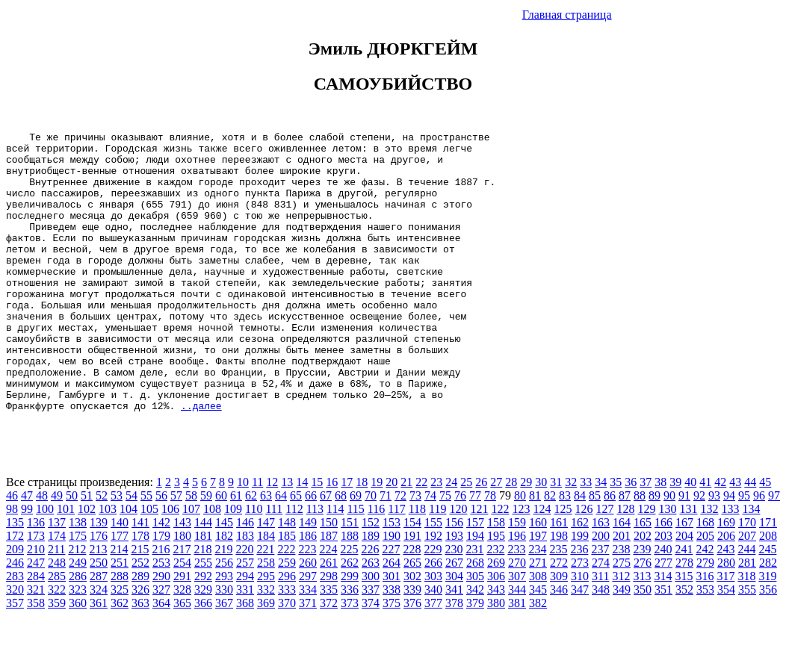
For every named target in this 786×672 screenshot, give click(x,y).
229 (433, 605)
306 (496, 632)
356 (768, 645)
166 (663, 578)
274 (601, 619)
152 (371, 578)
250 (99, 619)
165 (643, 578)
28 (511, 538)
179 (161, 592)
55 (146, 551)
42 (720, 538)
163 (601, 578)
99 (27, 565)
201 (622, 592)
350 (643, 645)
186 (308, 592)
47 (27, 551)
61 (236, 551)
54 (131, 551)
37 (646, 538)
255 (203, 619)
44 (750, 538)
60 (221, 551)
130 (667, 565)
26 (481, 538)
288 (120, 632)
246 (15, 619)
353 (705, 645)
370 (287, 659)
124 (542, 565)
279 (705, 619)
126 (584, 565)
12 (272, 538)
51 (87, 551)
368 (245, 659)
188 (350, 592)
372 (329, 659)
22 (421, 538)
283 (15, 632)
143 (182, 578)
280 (726, 619)
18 (362, 538)
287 (99, 632)
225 (349, 605)
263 (371, 619)
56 (161, 551)
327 (161, 645)
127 (604, 565)
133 (730, 565)
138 (78, 578)
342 (475, 645)
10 (243, 538)
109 (233, 565)
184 (266, 592)
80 (520, 551)
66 (311, 551)
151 (350, 578)
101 (66, 565)
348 (601, 645)
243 (725, 605)
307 (517, 632)
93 (714, 551)
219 (223, 605)
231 (474, 605)
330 (224, 645)
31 (556, 538)
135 (15, 578)
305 (475, 632)
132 (709, 565)
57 (176, 551)
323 (78, 645)
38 (660, 538)
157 (475, 578)
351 (663, 645)
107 (191, 565)
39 (675, 538)
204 (684, 592)
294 (245, 632)
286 (78, 632)
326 (140, 645)
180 (182, 592)
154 (412, 578)
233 (516, 605)
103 (108, 565)
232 (495, 605)
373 (350, 659)
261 (329, 619)
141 (140, 578)
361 (99, 659)
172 (15, 592)
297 (308, 632)
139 (99, 578)
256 (224, 619)
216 (161, 605)
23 (436, 538)
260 (308, 619)
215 (140, 605)
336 (350, 645)
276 (643, 619)
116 (376, 565)
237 (600, 605)
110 (254, 565)
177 (120, 592)
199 (580, 592)
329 (203, 645)
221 (265, 605)
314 (663, 632)
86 (610, 551)
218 (202, 605)
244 (746, 605)
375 (392, 659)
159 (517, 578)
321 (36, 645)
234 (537, 605)
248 (57, 619)
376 (412, 659)
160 (538, 578)
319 (767, 632)
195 (496, 592)
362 (120, 659)
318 (746, 632)
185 (287, 592)
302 (412, 632)
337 (371, 645)
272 (559, 619)
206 (726, 592)
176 (99, 592)
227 (391, 605)
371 (308, 659)
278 (684, 619)
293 (224, 632)
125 (563, 565)
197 (538, 592)
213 (98, 605)
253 (161, 619)
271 (538, 619)
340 (433, 645)
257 (245, 619)
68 (341, 551)
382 (538, 659)
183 (245, 592)
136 (36, 578)
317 (725, 632)
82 (550, 551)
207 (747, 592)
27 (496, 538)
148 (287, 578)
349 (622, 645)
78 (490, 551)
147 (266, 578)
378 (454, 659)
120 (458, 565)
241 (684, 605)
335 (329, 645)
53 (117, 551)
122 (500, 565)
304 (454, 632)
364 (161, 659)
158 (496, 578)
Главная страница (567, 15)
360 (78, 659)
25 (466, 538)
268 (475, 619)
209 (15, 605)
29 (526, 538)
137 (57, 578)
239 (642, 605)
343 (496, 645)
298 (329, 632)
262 (350, 619)
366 (203, 659)
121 (479, 565)
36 (631, 538)
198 (559, 592)
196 (517, 592)
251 (120, 619)
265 (412, 619)
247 (36, 619)
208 (768, 592)
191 (412, 592)
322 (57, 645)
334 (308, 645)
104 (129, 565)
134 (751, 565)
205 (705, 592)
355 (747, 645)
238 (621, 605)
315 (684, 632)
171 (768, 578)
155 (433, 578)
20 (392, 538)
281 (747, 619)
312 (621, 632)
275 (622, 619)
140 (120, 578)
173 (36, 592)
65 (296, 551)
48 (42, 551)
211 (56, 605)
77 (475, 551)
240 (663, 605)
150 (329, 578)
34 (601, 538)
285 (57, 632)
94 (729, 551)
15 (317, 538)
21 (406, 538)
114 (335, 565)
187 (329, 592)
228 (412, 605)
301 (392, 632)
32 (571, 538)
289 (140, 632)
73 (415, 551)
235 (558, 605)
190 (392, 592)
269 (496, 619)
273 (580, 619)
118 (417, 565)
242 (705, 605)
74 (430, 551)
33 (586, 538)
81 (535, 551)
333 (287, 645)
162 (580, 578)
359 (57, 659)
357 (15, 659)
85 (595, 551)
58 (191, 551)
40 (690, 538)
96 (759, 551)
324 (99, 645)
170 (747, 578)
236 (579, 605)
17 (347, 538)
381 (517, 659)
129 (646, 565)
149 (308, 578)
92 (699, 551)
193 (454, 592)
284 (36, 632)
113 (315, 565)
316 (705, 632)
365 (182, 659)
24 (451, 538)
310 (580, 632)
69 (356, 551)
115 (355, 565)
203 (663, 592)
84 (580, 551)
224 (328, 605)
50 (72, 551)
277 (663, 619)
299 (350, 632)
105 (149, 565)
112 (294, 565)
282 (768, 619)
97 (774, 551)
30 (541, 538)
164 (622, 578)
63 (266, 551)
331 (245, 645)
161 (559, 578)
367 (224, 659)
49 (57, 551)
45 (765, 538)
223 (307, 605)
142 (161, 578)
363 (140, 659)
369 (266, 659)
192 (433, 592)
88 (640, 551)
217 (182, 605)
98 (12, 565)
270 (517, 619)
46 (12, 551)
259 (287, 619)
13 (287, 538)
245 (767, 605)
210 (36, 605)
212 (77, 605)
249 (78, 619)
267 (454, 619)
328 (182, 645)
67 (326, 551)
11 (257, 538)
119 (437, 565)
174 (57, 592)
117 (396, 565)
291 (182, 632)
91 (684, 551)
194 (475, 592)
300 (371, 632)
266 (433, 619)
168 (705, 578)
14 (302, 538)
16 (332, 538)
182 (224, 592)
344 (517, 645)
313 (642, 632)
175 (78, 592)
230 (454, 605)
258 (266, 619)
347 (580, 645)
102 (87, 565)
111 (274, 565)
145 (224, 578)
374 (371, 659)
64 (281, 551)
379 (475, 659)
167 (684, 578)
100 (45, 565)
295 (266, 632)
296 (287, 632)
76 (460, 551)
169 (726, 578)
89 (655, 551)
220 (244, 605)
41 (705, 538)
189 (371, 592)
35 (616, 538)
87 (625, 551)
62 (251, 551)
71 (386, 551)
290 (161, 632)
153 (392, 578)
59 (206, 551)
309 (559, 632)
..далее (201, 461)
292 (203, 632)
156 (454, 578)
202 (643, 592)
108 (212, 565)
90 (669, 551)
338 (392, 645)
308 (538, 632)
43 (735, 538)
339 (412, 645)
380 (496, 659)
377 (433, 659)
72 (400, 551)
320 (15, 645)
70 (371, 551)
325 (120, 645)
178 (140, 592)
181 (203, 592)
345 (538, 645)
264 (392, 619)
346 (559, 645)
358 (36, 659)
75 (445, 551)
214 (119, 605)
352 (684, 645)
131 (688, 565)
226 (370, 605)
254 (182, 619)
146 (245, 578)
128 (625, 565)
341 (454, 645)
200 (601, 592)
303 (433, 632)
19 (377, 538)
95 (744, 551)
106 (170, 565)
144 (203, 578)
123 (521, 565)
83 (565, 551)
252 (140, 619)
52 (102, 551)
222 (286, 605)
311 (600, 632)
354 (726, 645)
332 (266, 645)
